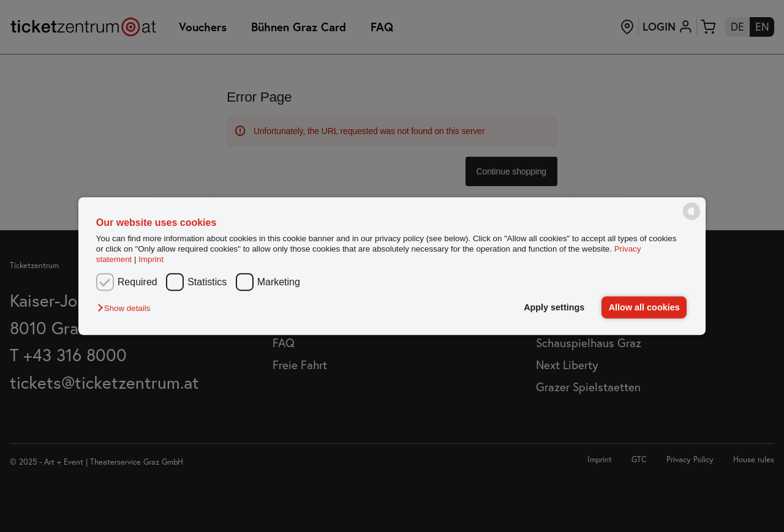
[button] (127, 308)
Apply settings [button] (554, 307)
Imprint (151, 260)
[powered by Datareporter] (692, 219)
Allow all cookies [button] (644, 307)
